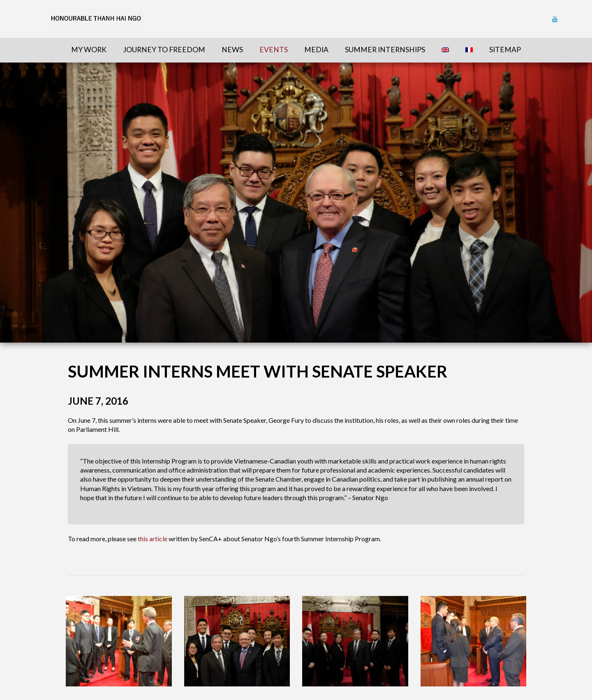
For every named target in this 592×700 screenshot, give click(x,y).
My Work (89, 50)
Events (274, 50)
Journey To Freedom (164, 50)
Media (316, 50)
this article (153, 539)
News (232, 50)
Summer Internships (385, 50)
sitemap (505, 50)
